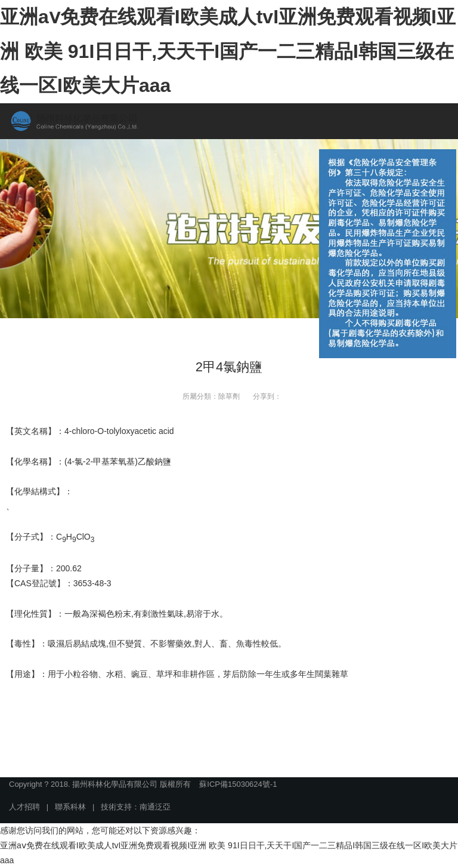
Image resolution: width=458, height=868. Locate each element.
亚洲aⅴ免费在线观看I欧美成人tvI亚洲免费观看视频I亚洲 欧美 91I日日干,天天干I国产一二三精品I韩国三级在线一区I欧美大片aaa (228, 51)
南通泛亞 (155, 807)
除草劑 (229, 396)
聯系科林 (70, 807)
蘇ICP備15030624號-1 (238, 784)
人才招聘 (24, 807)
